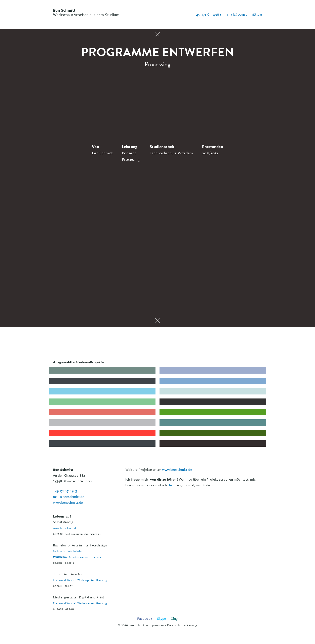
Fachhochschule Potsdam (68, 551)
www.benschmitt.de (177, 469)
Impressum (156, 625)
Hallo (172, 485)
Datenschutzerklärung (182, 625)
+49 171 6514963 (208, 14)
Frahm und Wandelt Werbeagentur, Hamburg (80, 580)
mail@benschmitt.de (245, 14)
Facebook (145, 618)
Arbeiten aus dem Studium (77, 557)
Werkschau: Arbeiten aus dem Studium (86, 12)
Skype (162, 618)
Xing (174, 618)
